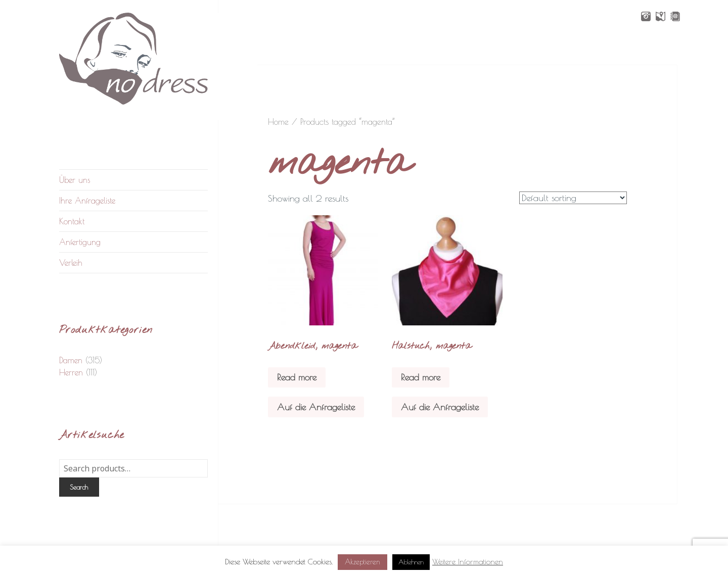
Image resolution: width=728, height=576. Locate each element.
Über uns (75, 180)
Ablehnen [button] (411, 562)
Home (278, 122)
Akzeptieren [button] (362, 562)
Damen (71, 360)
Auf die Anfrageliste (316, 407)
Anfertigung (80, 242)
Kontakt (72, 221)
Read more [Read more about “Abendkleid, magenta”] (297, 377)
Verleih (71, 263)
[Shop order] (573, 198)
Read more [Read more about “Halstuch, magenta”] (421, 377)
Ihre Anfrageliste (87, 201)
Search (79, 487)
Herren (71, 372)
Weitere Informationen (468, 562)
